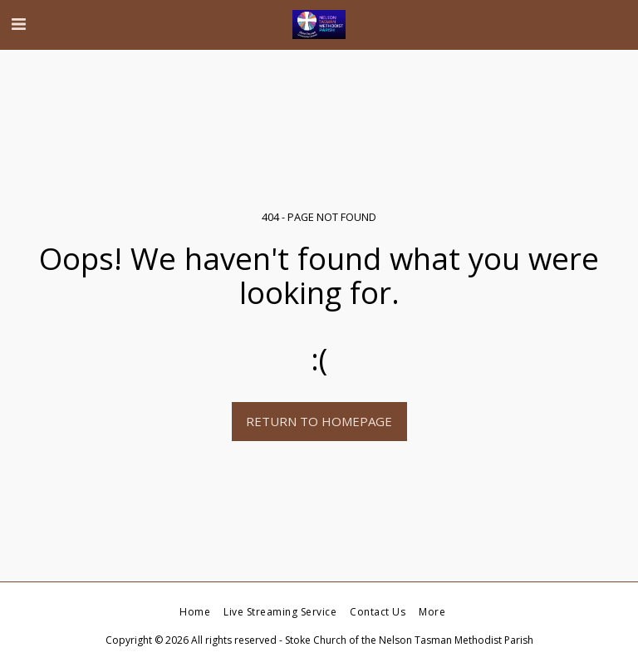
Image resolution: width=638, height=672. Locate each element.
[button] (18, 24)
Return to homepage (319, 421)
